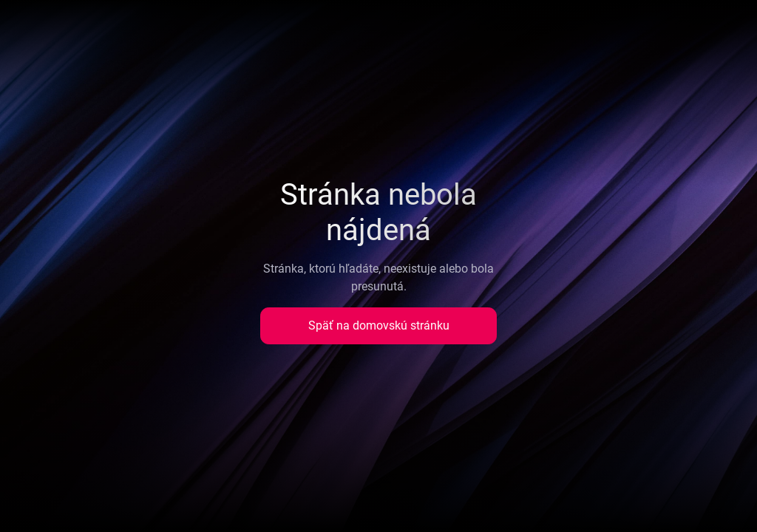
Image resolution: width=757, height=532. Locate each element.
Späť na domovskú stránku (379, 325)
